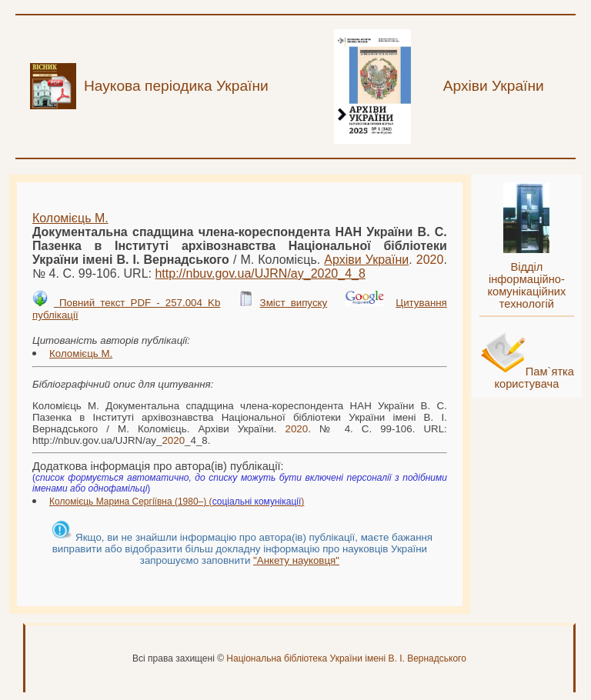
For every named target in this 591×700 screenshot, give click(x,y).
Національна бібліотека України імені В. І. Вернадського (346, 658)
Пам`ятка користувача (534, 378)
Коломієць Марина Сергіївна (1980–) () (177, 502)
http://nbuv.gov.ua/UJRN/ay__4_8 (260, 273)
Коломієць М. (70, 218)
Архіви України (366, 260)
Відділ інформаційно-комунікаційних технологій (526, 285)
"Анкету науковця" (296, 560)
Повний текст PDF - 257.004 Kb (137, 303)
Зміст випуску (294, 303)
